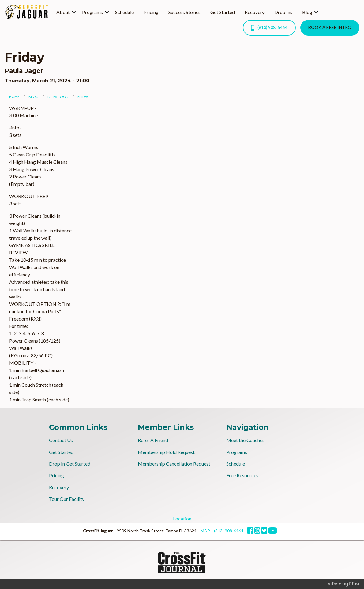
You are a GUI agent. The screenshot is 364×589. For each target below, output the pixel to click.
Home (14, 97)
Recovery (255, 12)
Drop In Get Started (70, 464)
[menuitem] (64, 12)
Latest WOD (58, 97)
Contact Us (61, 440)
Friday (83, 97)
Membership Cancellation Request (174, 464)
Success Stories (184, 12)
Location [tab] (182, 518)
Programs (92, 12)
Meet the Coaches (245, 440)
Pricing (151, 12)
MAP (205, 531)
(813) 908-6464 (269, 28)
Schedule (124, 12)
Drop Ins (283, 12)
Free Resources (242, 475)
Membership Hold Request (166, 452)
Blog (307, 12)
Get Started (223, 12)
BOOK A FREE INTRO (330, 27)
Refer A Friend (153, 440)
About (63, 12)
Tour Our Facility (67, 499)
